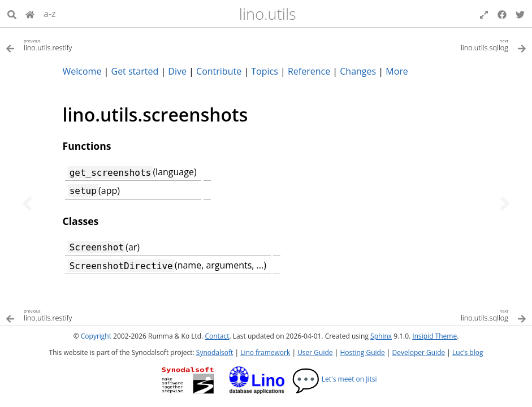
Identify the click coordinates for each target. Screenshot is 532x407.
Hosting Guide (362, 352)
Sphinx (381, 336)
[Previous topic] (27, 203)
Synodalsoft (215, 352)
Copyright (96, 336)
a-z (50, 14)
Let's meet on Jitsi (334, 379)
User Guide (315, 352)
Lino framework (265, 352)
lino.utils (268, 14)
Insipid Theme (434, 336)
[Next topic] (505, 203)
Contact (217, 336)
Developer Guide (418, 352)
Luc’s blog (468, 352)
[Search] (12, 14)
